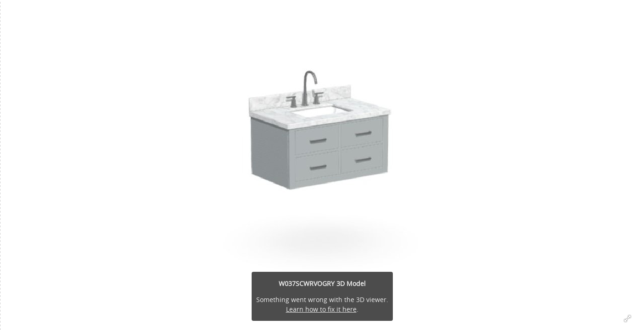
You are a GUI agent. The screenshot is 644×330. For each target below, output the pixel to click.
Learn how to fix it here (321, 309)
